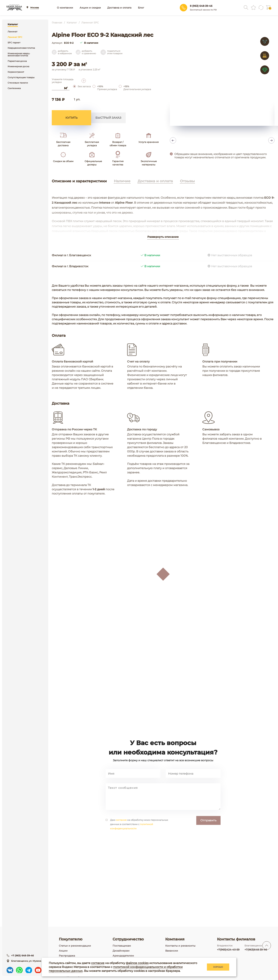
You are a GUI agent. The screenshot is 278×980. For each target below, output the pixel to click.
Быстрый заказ (108, 118)
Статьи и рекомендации (75, 946)
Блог (141, 8)
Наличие (122, 181)
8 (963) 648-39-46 (201, 6)
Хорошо (218, 967)
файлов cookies (137, 963)
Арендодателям (123, 956)
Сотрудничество (128, 939)
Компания (175, 939)
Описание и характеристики (79, 181)
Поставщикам (122, 946)
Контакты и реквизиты (180, 946)
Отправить (208, 845)
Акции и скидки (90, 8)
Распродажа (67, 956)
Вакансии (172, 951)
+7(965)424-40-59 (228, 950)
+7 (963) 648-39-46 (23, 955)
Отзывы (187, 181)
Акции (63, 951)
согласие (121, 845)
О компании (65, 8)
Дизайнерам (121, 951)
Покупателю (71, 939)
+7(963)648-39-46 (256, 950)
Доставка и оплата (119, 8)
